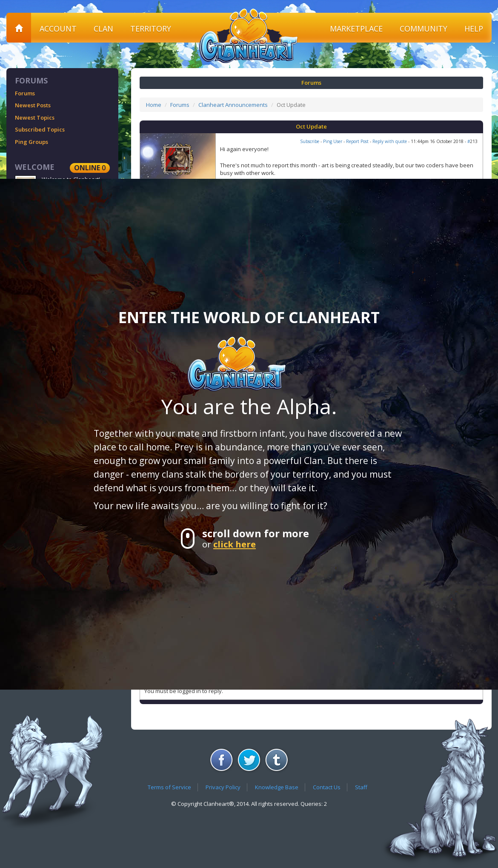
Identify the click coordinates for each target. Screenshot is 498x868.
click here (235, 544)
